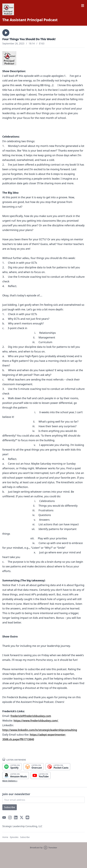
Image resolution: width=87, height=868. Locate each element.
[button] (6, 33)
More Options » (10, 781)
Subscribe (10, 807)
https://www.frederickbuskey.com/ (36, 721)
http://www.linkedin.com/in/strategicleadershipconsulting (40, 730)
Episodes (14, 837)
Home (5, 837)
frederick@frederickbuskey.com (31, 716)
